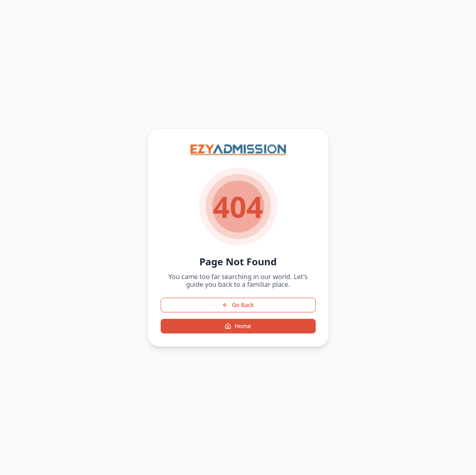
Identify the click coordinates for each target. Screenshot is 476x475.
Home (238, 326)
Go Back (238, 305)
